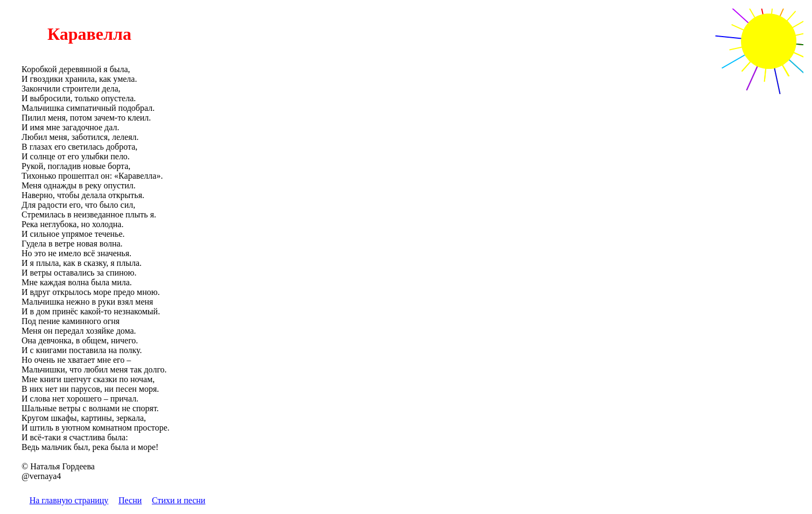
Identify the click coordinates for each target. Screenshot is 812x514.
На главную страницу (69, 500)
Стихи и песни (178, 500)
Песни (130, 500)
